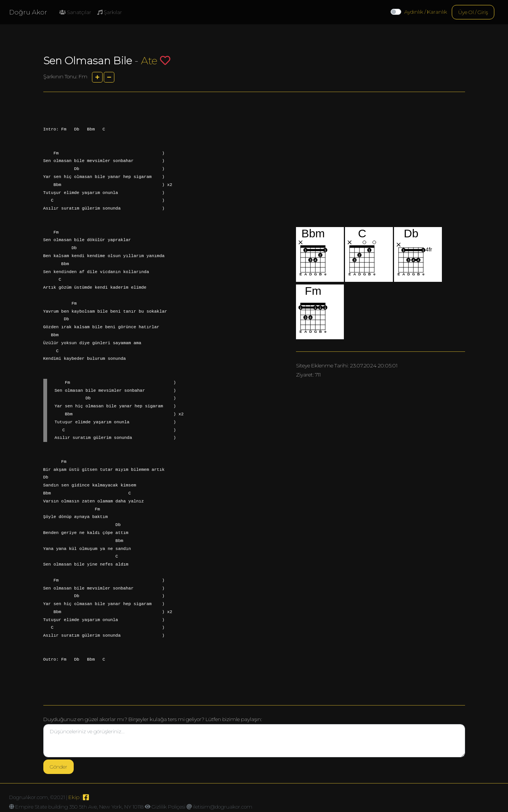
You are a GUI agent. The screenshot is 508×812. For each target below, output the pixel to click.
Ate (149, 61)
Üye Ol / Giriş (473, 12)
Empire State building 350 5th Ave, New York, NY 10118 (79, 807)
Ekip (74, 797)
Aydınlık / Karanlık (426, 12)
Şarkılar (110, 12)
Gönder (59, 767)
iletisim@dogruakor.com (223, 807)
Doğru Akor (28, 12)
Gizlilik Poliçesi (169, 807)
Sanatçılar (75, 12)
